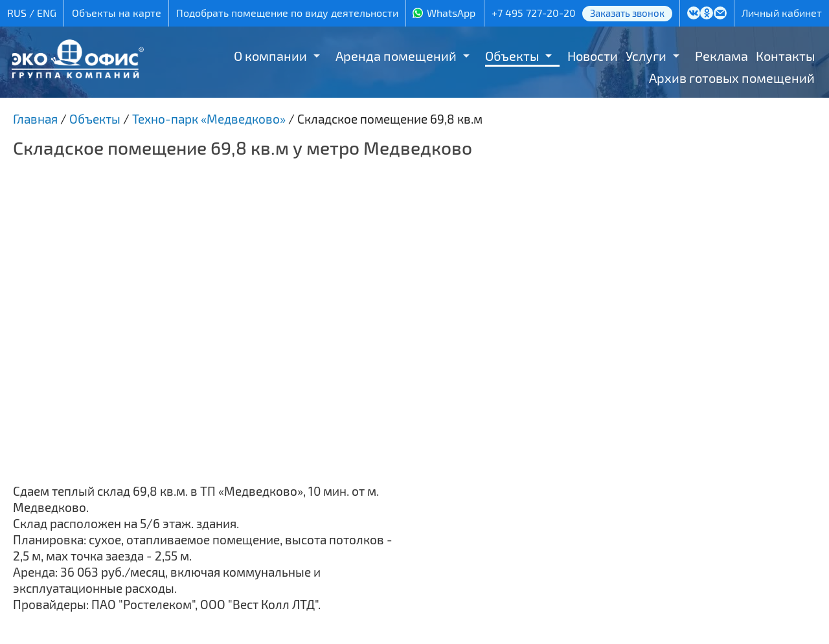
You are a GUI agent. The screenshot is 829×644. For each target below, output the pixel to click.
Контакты (785, 56)
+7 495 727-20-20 (534, 13)
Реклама (721, 56)
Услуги (646, 56)
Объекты (512, 56)
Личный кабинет (782, 13)
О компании (270, 56)
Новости (593, 56)
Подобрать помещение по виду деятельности (287, 13)
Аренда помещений (396, 56)
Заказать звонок (627, 13)
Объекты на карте (117, 13)
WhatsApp (451, 13)
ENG (47, 13)
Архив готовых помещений (732, 78)
